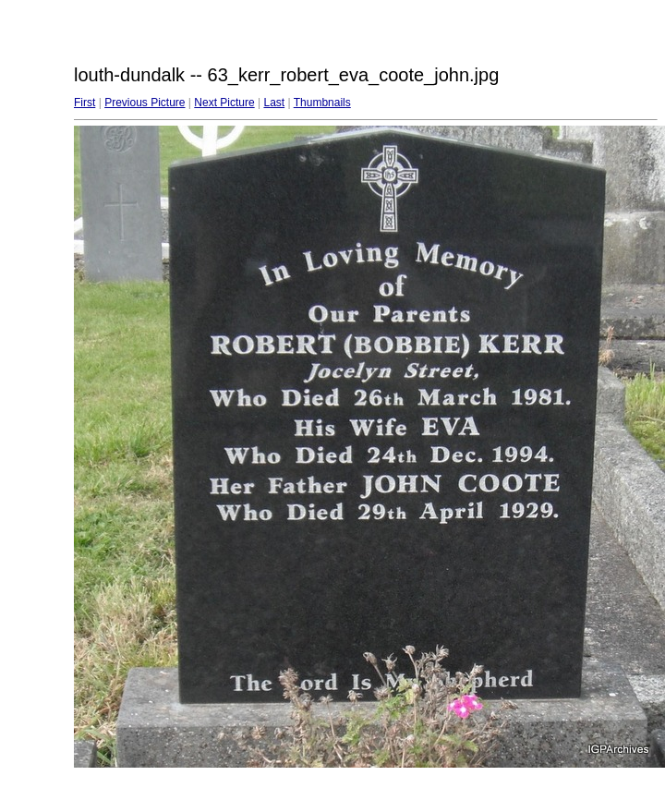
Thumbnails (322, 103)
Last (274, 103)
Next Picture (224, 103)
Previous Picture (145, 103)
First (85, 103)
